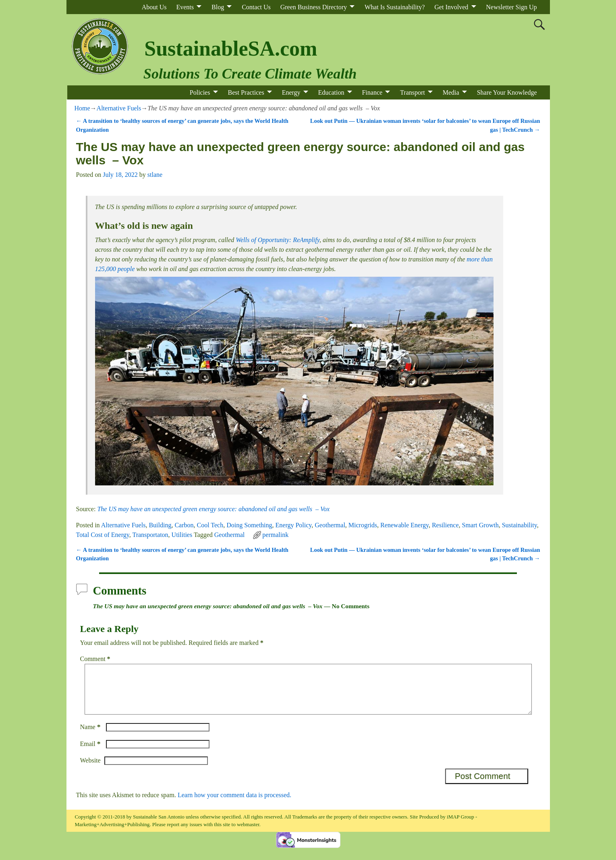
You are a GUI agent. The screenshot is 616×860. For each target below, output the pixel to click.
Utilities (182, 535)
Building (160, 525)
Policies (200, 92)
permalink (275, 535)
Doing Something (249, 525)
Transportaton (150, 535)
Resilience (445, 525)
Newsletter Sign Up (511, 7)
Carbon (184, 525)
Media (451, 92)
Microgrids (363, 525)
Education (331, 92)
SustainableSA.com (231, 49)
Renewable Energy (404, 525)
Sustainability (520, 525)
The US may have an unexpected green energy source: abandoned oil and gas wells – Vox (213, 509)
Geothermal (330, 525)
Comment (96, 659)
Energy (291, 92)
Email (91, 753)
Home (82, 108)
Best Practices (246, 92)
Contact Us (256, 7)
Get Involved (451, 7)
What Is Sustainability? (395, 7)
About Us (154, 7)
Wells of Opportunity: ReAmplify (278, 240)
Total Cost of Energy (103, 535)
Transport (413, 92)
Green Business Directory (314, 7)
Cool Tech (210, 525)
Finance (372, 92)
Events (185, 7)
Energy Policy (294, 525)
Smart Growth (480, 525)
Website (90, 770)
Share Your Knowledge (507, 92)
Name (91, 737)
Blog (218, 7)
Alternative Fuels (119, 108)
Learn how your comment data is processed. (234, 805)
